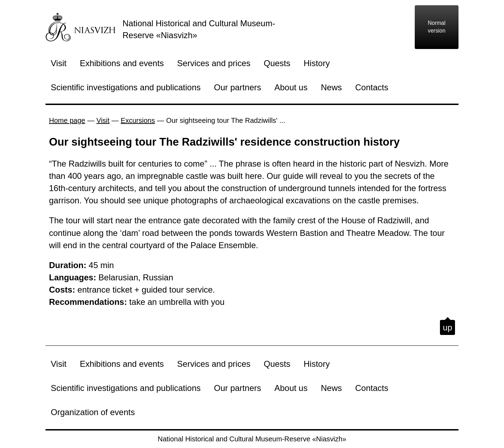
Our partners (237, 87)
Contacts (372, 87)
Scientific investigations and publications (126, 87)
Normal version (436, 27)
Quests (277, 63)
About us (291, 87)
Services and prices (214, 63)
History (317, 63)
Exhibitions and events (122, 63)
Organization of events (93, 412)
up (447, 327)
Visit (59, 63)
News (331, 87)
